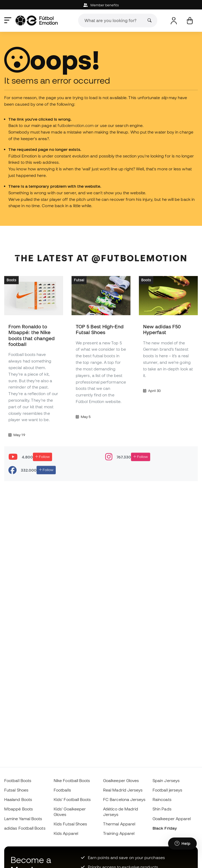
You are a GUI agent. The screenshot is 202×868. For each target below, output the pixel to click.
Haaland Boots (18, 799)
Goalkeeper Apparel (172, 819)
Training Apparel (119, 833)
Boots (11, 280)
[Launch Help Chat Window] (182, 844)
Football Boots (18, 780)
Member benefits (101, 5)
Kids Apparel (66, 833)
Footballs (62, 790)
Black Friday (165, 828)
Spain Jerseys (166, 780)
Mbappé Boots (19, 809)
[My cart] (190, 21)
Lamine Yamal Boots (23, 819)
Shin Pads (162, 809)
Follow (42, 457)
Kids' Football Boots (72, 799)
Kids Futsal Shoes (70, 824)
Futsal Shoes (16, 790)
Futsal (79, 280)
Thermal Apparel (119, 824)
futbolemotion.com (76, 125)
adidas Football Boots (25, 828)
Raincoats (162, 799)
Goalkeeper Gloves (121, 780)
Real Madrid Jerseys (123, 790)
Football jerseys (167, 790)
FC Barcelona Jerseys (124, 799)
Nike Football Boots (72, 780)
